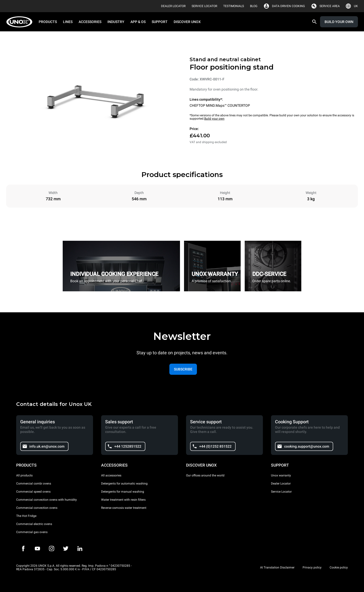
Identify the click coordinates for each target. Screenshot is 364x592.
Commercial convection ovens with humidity (47, 500)
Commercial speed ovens (33, 492)
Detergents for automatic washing (124, 484)
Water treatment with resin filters (123, 500)
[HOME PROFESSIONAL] (21, 22)
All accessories (111, 475)
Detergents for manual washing (123, 492)
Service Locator (281, 492)
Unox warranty (281, 475)
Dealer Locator (281, 484)
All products (24, 475)
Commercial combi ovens (34, 484)
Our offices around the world (205, 475)
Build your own (214, 119)
